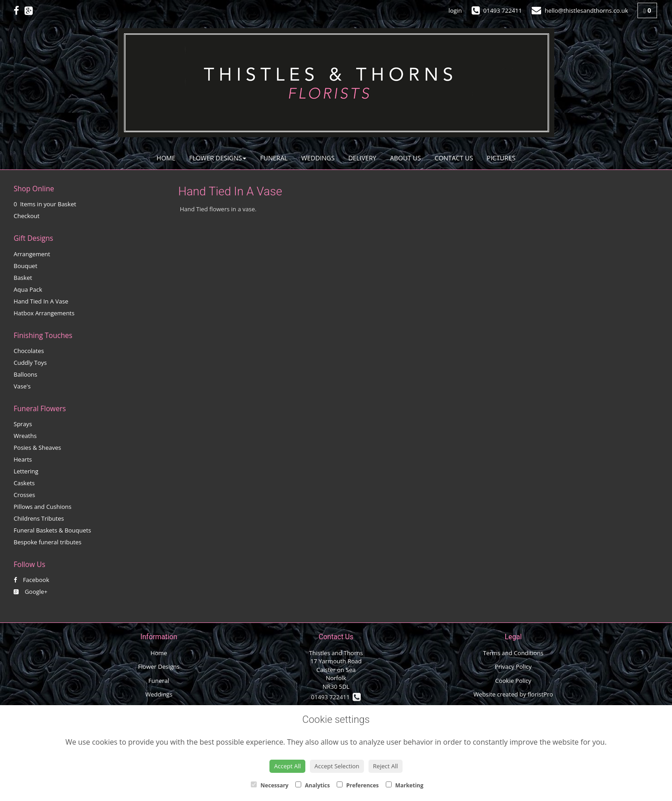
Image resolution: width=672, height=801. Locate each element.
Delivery (362, 158)
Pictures (501, 158)
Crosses (24, 495)
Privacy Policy (513, 667)
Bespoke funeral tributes (47, 542)
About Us (405, 158)
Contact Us (454, 158)
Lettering (26, 471)
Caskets (24, 483)
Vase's (22, 386)
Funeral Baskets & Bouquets (52, 530)
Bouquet (25, 266)
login (455, 10)
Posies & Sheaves (37, 448)
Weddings (318, 158)
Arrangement (32, 254)
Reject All (386, 766)
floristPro (540, 694)
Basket (23, 278)
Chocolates (29, 351)
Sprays (23, 424)
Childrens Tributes (39, 518)
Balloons (25, 374)
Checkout (27, 216)
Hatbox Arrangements (44, 313)
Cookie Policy (513, 681)
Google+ (31, 592)
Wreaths (25, 436)
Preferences (358, 785)
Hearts (23, 459)
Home (166, 158)
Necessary (270, 785)
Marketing (405, 785)
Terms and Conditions (513, 653)
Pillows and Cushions (42, 507)
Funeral (274, 158)
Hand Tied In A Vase (41, 301)
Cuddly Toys (30, 363)
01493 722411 (336, 697)
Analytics (313, 785)
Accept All (287, 766)
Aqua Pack (28, 289)
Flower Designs (218, 158)
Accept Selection (337, 766)
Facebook (31, 580)
